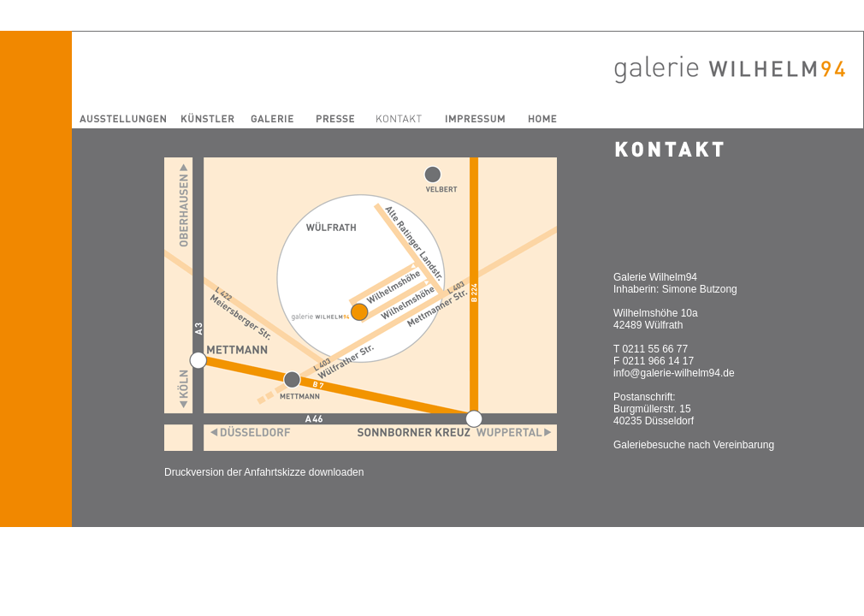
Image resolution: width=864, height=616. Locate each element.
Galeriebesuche (649, 445)
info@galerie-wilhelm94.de (674, 373)
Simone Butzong (700, 289)
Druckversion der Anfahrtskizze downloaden (264, 472)
